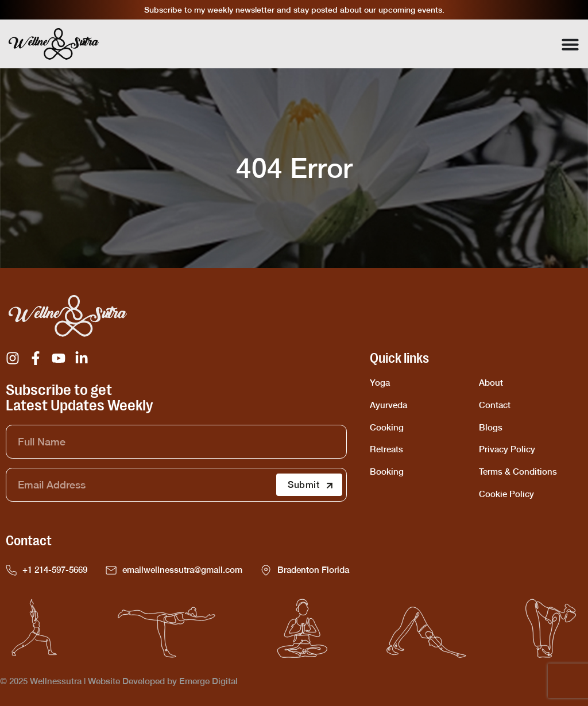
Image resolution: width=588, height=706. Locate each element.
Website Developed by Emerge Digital (163, 681)
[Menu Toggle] (570, 44)
